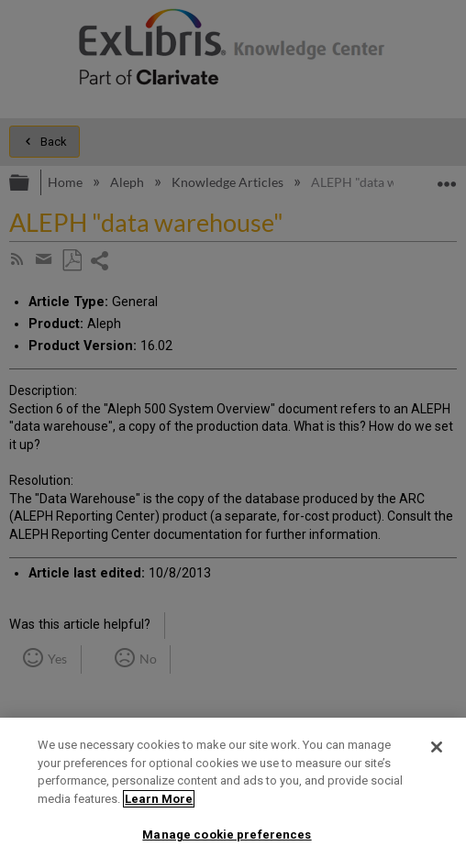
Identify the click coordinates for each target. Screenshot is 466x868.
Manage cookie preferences (227, 835)
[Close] (437, 747)
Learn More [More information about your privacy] (159, 799)
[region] (233, 793)
